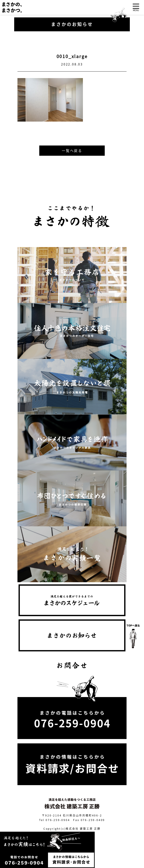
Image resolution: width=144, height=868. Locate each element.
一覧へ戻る (72, 151)
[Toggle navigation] (136, 8)
